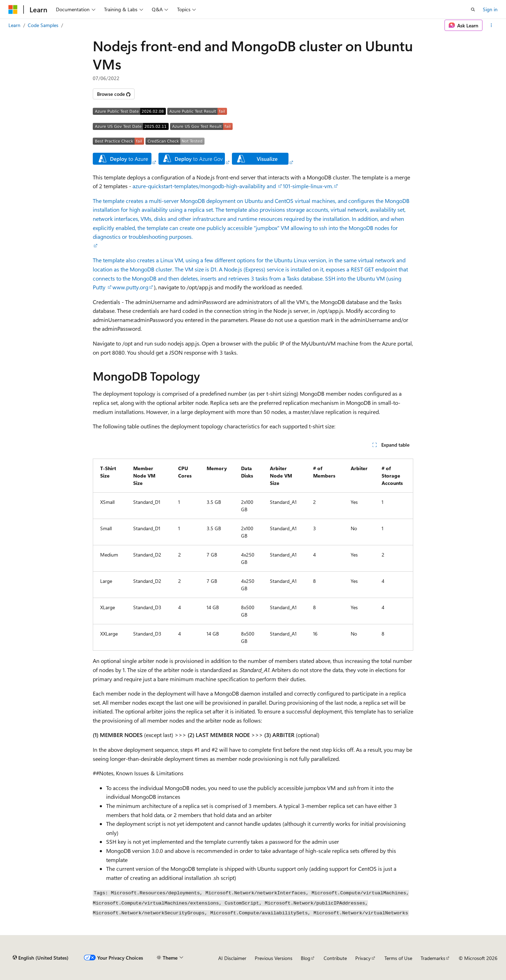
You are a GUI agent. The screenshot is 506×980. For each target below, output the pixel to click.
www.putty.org (130, 287)
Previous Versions (274, 958)
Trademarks (433, 958)
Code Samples (43, 25)
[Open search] (473, 9)
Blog (306, 958)
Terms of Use (398, 958)
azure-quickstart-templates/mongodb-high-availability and (205, 186)
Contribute (335, 958)
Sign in (490, 9)
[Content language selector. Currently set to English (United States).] (41, 958)
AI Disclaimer (232, 958)
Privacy (363, 958)
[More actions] (491, 25)
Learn (14, 25)
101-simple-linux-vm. (308, 186)
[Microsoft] (13, 9)
